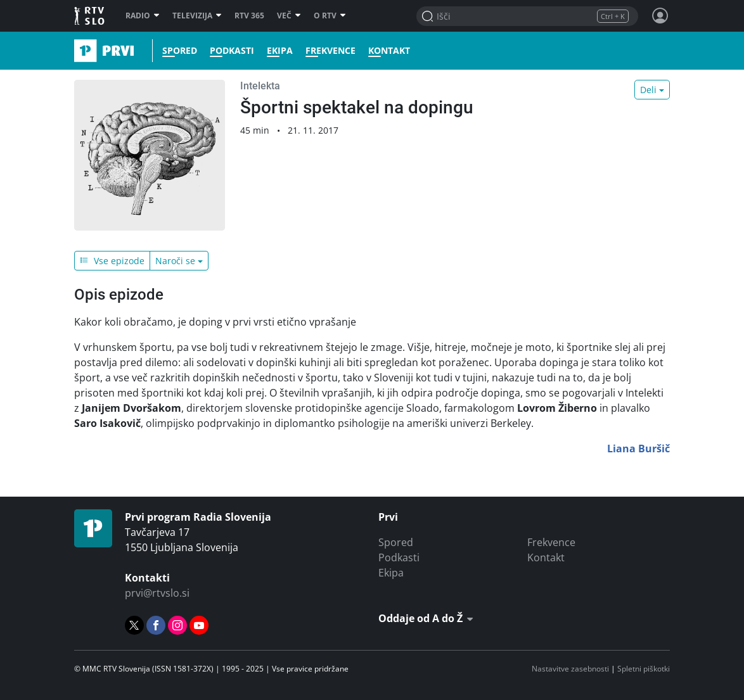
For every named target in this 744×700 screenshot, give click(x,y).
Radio (143, 16)
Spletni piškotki (644, 669)
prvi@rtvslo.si (157, 593)
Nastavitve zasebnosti (570, 669)
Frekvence (330, 51)
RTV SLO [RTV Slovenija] (90, 16)
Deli (648, 90)
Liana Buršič (638, 449)
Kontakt (389, 51)
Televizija (197, 16)
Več (289, 16)
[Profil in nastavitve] (660, 16)
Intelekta (260, 86)
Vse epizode (112, 261)
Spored (180, 51)
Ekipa (280, 51)
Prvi (78, 51)
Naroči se (175, 261)
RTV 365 (249, 16)
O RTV (330, 16)
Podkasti (232, 51)
